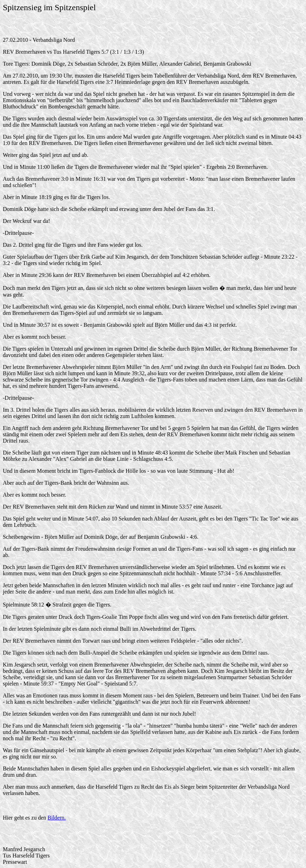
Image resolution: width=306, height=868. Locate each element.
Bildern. (57, 818)
